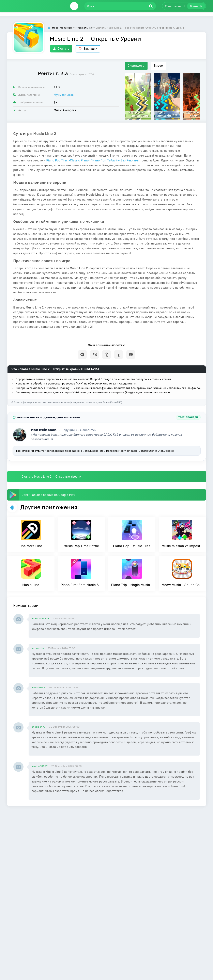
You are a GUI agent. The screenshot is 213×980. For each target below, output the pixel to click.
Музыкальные (64, 95)
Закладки (88, 49)
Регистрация (175, 6)
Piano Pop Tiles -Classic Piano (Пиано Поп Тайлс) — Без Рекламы (93, 161)
